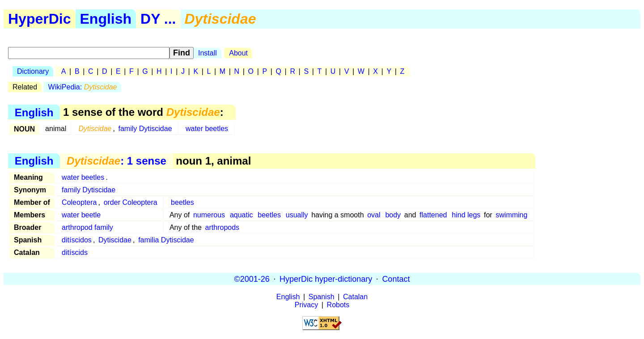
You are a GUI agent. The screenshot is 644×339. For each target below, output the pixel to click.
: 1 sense (117, 161)
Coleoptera (79, 202)
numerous (209, 215)
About (238, 53)
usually (297, 215)
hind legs (466, 215)
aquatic (241, 215)
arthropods (222, 227)
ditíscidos (77, 240)
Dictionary (33, 71)
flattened (433, 215)
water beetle (81, 215)
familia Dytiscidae (166, 240)
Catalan (355, 297)
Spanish (322, 297)
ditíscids (75, 252)
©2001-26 (252, 279)
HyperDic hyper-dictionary (326, 279)
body (393, 215)
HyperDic (40, 19)
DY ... (158, 19)
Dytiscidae (115, 240)
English (106, 19)
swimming (511, 215)
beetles (182, 202)
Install (208, 53)
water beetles (207, 129)
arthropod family (87, 227)
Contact (396, 279)
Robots (338, 305)
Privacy (306, 305)
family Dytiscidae (145, 129)
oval (374, 215)
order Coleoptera (131, 202)
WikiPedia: (83, 87)
